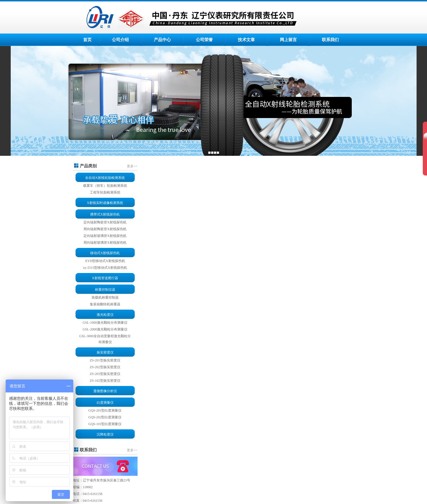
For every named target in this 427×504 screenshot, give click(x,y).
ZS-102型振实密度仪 (105, 381)
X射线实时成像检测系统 (105, 203)
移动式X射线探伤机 (105, 253)
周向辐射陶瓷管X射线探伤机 (105, 229)
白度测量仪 (105, 403)
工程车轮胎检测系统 (105, 192)
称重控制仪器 (105, 290)
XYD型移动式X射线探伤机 (105, 261)
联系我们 (330, 40)
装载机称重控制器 (105, 297)
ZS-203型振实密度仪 (105, 374)
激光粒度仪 (105, 315)
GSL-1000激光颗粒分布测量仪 (105, 323)
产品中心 (162, 40)
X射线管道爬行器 (105, 278)
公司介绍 (120, 40)
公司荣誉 (204, 40)
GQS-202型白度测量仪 (105, 417)
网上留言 (288, 40)
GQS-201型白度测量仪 (105, 410)
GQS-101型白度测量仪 (105, 424)
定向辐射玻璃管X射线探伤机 (105, 236)
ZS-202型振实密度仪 (105, 367)
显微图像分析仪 (105, 391)
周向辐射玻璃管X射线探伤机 (105, 243)
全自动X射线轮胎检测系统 (105, 178)
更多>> (132, 166)
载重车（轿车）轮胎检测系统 (105, 186)
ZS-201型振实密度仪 (105, 360)
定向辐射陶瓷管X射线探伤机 (105, 222)
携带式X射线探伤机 (105, 214)
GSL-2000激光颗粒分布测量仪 (105, 329)
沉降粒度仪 (105, 434)
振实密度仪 (105, 352)
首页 (87, 40)
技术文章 (246, 40)
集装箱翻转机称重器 (105, 304)
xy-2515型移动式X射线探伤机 (105, 268)
